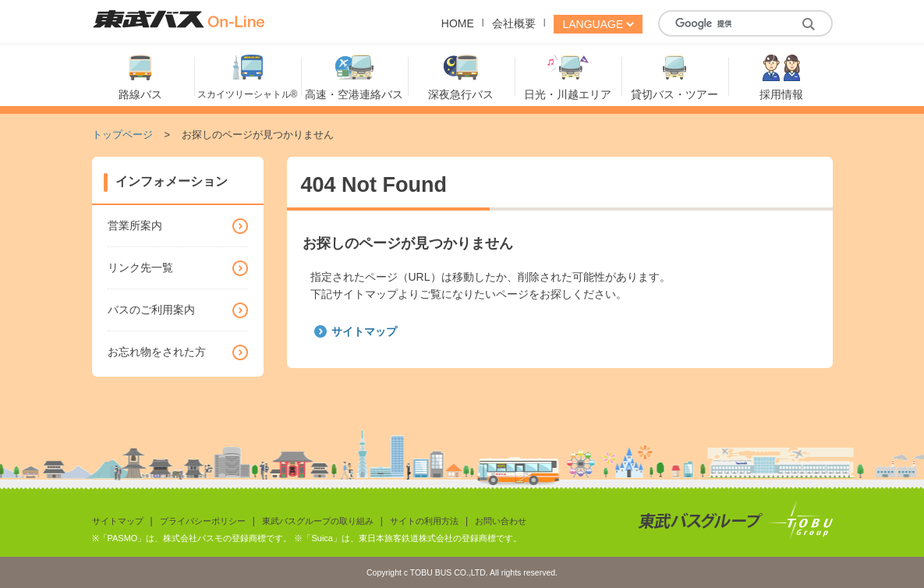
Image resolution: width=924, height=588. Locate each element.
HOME (458, 23)
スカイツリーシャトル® (248, 94)
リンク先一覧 (140, 267)
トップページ (122, 135)
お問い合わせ (501, 521)
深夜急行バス (461, 94)
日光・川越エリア (568, 94)
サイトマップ (364, 331)
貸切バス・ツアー (674, 94)
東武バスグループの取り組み (318, 521)
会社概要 (514, 23)
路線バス (140, 94)
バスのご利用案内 (151, 310)
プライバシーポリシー (203, 521)
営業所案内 (135, 225)
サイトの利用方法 (424, 521)
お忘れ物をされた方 (157, 352)
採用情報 (781, 94)
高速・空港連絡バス (354, 94)
